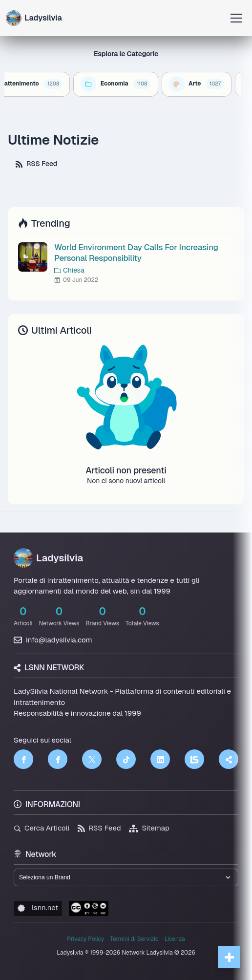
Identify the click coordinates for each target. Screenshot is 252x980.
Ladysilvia (48, 558)
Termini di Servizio (134, 939)
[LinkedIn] (160, 759)
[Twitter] (92, 759)
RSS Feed (36, 164)
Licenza (175, 939)
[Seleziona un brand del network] (126, 877)
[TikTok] (126, 759)
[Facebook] (23, 759)
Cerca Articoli (42, 828)
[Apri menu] (236, 18)
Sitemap (149, 828)
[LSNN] (194, 759)
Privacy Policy (85, 939)
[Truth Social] (229, 759)
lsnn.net (38, 907)
